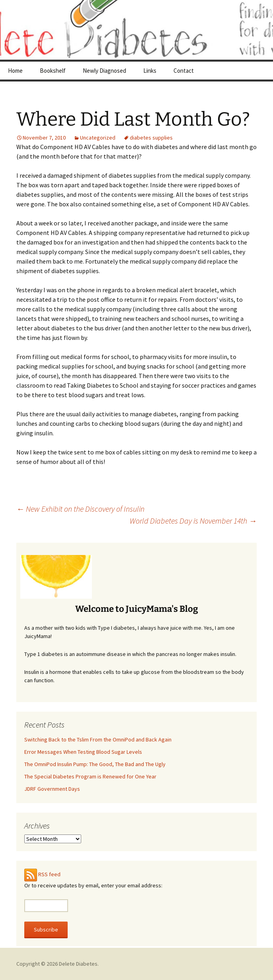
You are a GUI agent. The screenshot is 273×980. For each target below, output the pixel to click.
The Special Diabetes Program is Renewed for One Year (90, 776)
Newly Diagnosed (104, 71)
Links (150, 71)
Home (15, 71)
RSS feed (49, 874)
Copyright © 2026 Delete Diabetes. (58, 964)
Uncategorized (98, 138)
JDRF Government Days (52, 789)
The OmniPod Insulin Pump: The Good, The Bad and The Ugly (95, 764)
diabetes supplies (151, 138)
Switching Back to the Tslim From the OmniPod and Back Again (98, 739)
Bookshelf (53, 71)
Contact (184, 71)
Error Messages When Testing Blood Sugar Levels (83, 752)
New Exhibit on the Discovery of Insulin (80, 509)
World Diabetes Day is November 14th (193, 521)
